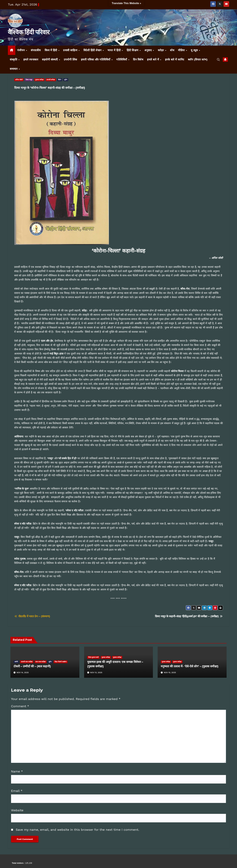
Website (17, 810)
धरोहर (161, 50)
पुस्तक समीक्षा (39, 80)
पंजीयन (21, 50)
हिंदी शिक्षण (133, 50)
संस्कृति (14, 60)
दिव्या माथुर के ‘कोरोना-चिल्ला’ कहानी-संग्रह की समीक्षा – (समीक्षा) (50, 88)
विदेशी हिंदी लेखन (93, 50)
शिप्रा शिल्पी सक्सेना (61, 662)
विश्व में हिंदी (51, 50)
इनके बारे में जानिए (175, 60)
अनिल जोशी (19, 80)
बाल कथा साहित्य (41, 662)
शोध (172, 50)
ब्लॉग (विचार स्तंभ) (198, 60)
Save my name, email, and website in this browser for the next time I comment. (77, 830)
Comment (20, 706)
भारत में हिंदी (114, 50)
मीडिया (182, 50)
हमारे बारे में (153, 60)
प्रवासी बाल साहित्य (27, 662)
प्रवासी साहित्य (71, 50)
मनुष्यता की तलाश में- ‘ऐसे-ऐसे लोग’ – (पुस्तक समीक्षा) (190, 666)
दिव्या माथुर (29, 80)
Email (17, 791)
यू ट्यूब (195, 50)
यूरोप (66, 80)
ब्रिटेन (60, 80)
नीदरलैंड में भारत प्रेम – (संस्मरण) (32, 616)
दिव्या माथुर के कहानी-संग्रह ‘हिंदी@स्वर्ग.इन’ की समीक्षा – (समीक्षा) (189, 616)
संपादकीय (36, 50)
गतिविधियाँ (122, 60)
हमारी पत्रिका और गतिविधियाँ (96, 60)
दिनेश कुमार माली (93, 657)
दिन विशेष (138, 60)
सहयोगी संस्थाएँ (50, 60)
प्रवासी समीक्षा (51, 80)
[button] (218, 60)
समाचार (14, 69)
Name (17, 771)
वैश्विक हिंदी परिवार (29, 32)
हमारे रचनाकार (31, 60)
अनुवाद (148, 50)
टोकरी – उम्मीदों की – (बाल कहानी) (32, 666)
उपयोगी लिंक (70, 60)
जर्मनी (16, 662)
